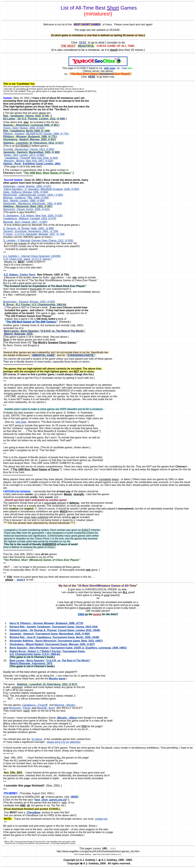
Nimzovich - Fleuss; (20, 708)
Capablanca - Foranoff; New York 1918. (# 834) (31, 158)
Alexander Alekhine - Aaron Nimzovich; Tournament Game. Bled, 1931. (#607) (56, 641)
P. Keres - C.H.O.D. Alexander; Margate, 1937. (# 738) (34, 234)
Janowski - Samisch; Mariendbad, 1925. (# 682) (31, 152)
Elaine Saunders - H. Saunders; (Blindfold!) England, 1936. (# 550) (41, 189)
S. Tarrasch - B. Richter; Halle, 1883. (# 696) (29, 228)
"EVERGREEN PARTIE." (81, 355)
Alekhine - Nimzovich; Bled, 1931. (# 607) (28, 206)
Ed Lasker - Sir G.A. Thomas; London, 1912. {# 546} (34, 119)
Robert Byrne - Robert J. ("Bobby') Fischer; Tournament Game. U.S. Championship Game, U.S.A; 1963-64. (47, 653)
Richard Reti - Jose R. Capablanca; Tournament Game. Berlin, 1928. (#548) (54, 637)
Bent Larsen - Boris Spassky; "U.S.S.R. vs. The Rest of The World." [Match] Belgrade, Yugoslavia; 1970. (50, 662)
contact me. (101, 819)
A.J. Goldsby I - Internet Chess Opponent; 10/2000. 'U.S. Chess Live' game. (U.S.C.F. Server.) (32, 258)
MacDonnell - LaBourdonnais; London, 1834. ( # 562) (33, 195)
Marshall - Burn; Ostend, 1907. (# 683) (25, 222)
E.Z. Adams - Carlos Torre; (20, 275)
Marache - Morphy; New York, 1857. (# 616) (28, 161)
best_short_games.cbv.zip (51, 800)
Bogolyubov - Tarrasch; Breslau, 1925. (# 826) (29, 302)
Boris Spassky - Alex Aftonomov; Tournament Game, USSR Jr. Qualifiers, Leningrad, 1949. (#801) (68, 648)
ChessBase (34, 812)
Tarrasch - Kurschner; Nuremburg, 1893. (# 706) (31, 231)
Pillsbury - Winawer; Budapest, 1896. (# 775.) (30, 137)
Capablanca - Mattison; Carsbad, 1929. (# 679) (30, 218)
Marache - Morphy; (65, 705)
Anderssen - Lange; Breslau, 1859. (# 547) (27, 186)
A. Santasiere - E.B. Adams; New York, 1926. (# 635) (33, 216)
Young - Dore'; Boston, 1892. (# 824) (24, 128)
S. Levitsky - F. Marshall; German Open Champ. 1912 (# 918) (38, 240)
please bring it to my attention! (64, 742)
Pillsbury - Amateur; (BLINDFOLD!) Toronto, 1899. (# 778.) (36, 134)
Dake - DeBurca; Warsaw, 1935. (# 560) (26, 192)
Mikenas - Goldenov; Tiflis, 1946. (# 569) (26, 198)
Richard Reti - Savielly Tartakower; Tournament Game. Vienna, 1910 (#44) (54, 627)
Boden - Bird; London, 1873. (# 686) (24, 155)
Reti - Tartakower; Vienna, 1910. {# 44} (26, 116)
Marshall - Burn (45, 708)
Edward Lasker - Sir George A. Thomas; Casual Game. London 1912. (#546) (55, 630)
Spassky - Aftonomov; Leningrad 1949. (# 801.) (31, 125)
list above (37, 739)
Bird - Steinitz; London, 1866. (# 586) (24, 201)
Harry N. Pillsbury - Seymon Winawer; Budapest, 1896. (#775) (46, 623)
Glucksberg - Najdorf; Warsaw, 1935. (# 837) (30, 139)
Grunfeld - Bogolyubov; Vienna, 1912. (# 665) (29, 149)
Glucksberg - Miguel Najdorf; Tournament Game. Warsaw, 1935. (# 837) (52, 644)
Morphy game (57, 679)
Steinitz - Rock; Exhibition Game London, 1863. (32, 164)
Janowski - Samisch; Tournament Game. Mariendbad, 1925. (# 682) (50, 634)
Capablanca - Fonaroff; (35, 705)
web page (21, 422)
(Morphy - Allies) (67, 718)
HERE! (75, 797)
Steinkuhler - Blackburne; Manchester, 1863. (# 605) (33, 203)
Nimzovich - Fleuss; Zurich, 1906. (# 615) (26, 209)
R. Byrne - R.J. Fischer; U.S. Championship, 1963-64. (35, 305)
